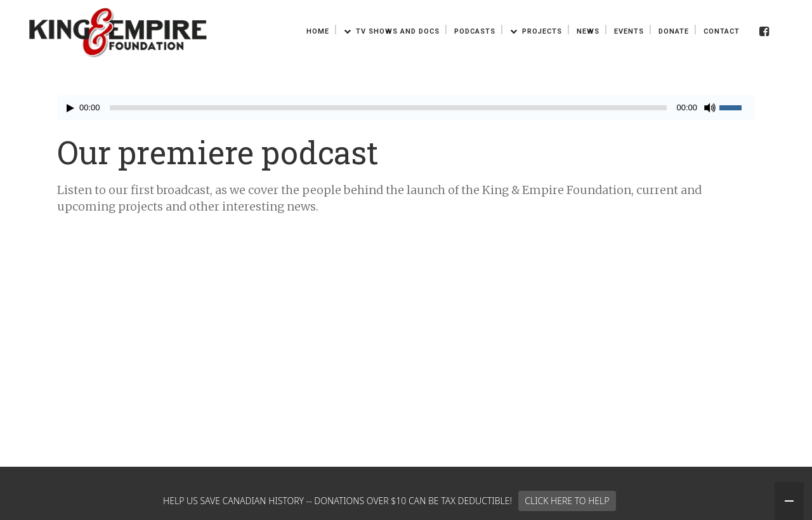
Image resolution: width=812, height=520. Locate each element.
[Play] (70, 108)
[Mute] (710, 108)
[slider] (389, 108)
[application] (406, 108)
